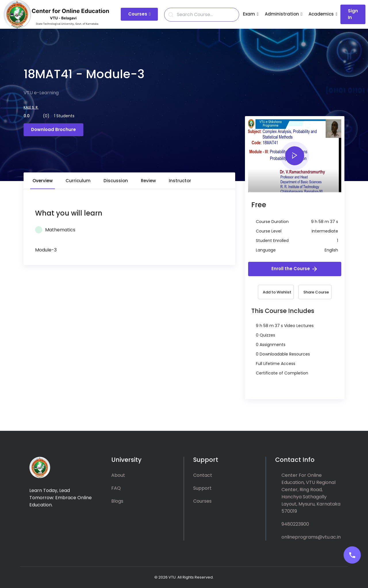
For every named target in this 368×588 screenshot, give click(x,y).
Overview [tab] (43, 181)
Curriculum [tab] (78, 181)
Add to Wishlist (277, 292)
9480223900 (295, 524)
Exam (249, 14)
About (118, 475)
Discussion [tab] (116, 181)
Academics (321, 14)
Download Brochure (53, 129)
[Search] (205, 15)
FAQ (116, 488)
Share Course (316, 292)
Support (202, 488)
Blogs (117, 501)
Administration (282, 14)
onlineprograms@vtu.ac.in (311, 537)
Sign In (353, 14)
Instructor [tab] (180, 181)
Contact (203, 475)
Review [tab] (148, 181)
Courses (138, 14)
